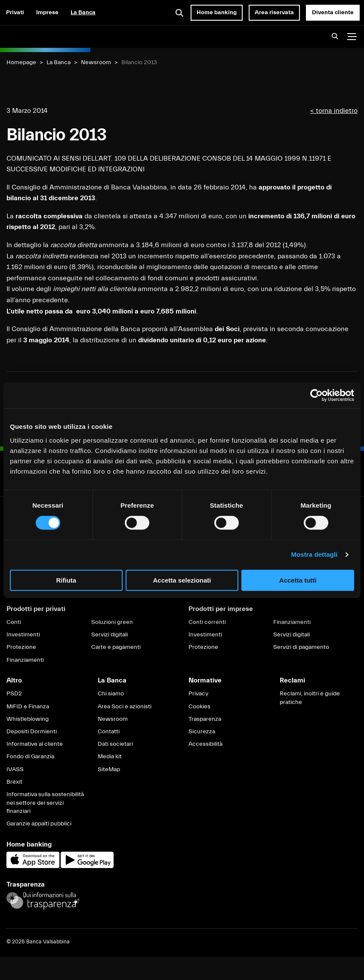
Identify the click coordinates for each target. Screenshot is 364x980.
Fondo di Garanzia (30, 757)
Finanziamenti (25, 660)
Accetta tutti (298, 580)
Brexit (14, 782)
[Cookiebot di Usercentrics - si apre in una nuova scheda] (316, 395)
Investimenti (23, 635)
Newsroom (96, 62)
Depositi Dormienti (32, 732)
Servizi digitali (110, 635)
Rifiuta (66, 580)
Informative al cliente (35, 744)
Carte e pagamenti (116, 647)
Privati (15, 12)
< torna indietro (334, 111)
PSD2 (14, 694)
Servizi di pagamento (301, 647)
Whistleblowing (28, 719)
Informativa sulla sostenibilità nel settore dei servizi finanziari (45, 803)
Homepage (21, 62)
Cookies (199, 707)
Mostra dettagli (314, 554)
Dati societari (115, 744)
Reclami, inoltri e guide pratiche (310, 698)
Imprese (47, 12)
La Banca (83, 12)
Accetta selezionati (182, 580)
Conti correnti (207, 622)
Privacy (198, 694)
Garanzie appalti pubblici (39, 824)
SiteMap (109, 769)
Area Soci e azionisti (125, 707)
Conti (14, 622)
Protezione (21, 647)
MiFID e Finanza (28, 707)
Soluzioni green (112, 622)
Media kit (110, 757)
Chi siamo (111, 694)
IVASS (15, 769)
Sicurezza (202, 732)
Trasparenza (205, 719)
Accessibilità (205, 744)
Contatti (109, 732)
